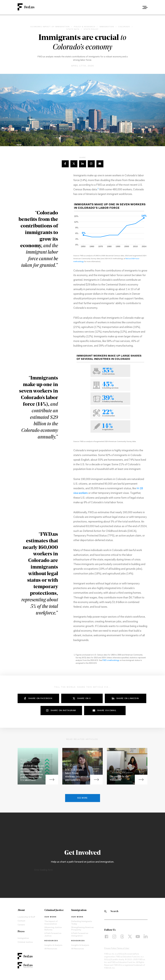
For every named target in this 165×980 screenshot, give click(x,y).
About (21, 910)
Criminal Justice (25, 942)
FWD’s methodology (111, 660)
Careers (21, 925)
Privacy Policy (110, 948)
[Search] (105, 911)
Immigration (23, 938)
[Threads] (122, 937)
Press (21, 932)
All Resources (51, 949)
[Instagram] (114, 937)
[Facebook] (106, 937)
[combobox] (137, 7)
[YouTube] (138, 937)
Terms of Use (123, 948)
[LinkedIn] (146, 937)
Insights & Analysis (53, 945)
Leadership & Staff (26, 917)
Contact (21, 921)
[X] (130, 937)
